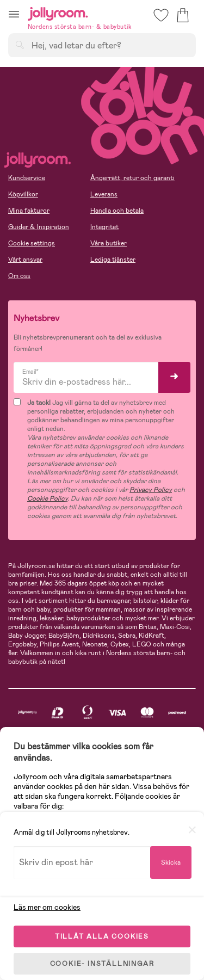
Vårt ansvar (25, 260)
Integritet (104, 227)
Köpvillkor (23, 194)
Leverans (104, 194)
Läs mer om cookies (47, 907)
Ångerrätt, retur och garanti (132, 178)
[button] (14, 14)
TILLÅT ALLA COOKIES (102, 936)
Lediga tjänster (113, 260)
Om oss (19, 276)
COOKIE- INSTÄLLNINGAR (102, 964)
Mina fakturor (29, 211)
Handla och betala (117, 211)
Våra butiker (109, 243)
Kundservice (27, 178)
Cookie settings (32, 243)
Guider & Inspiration (39, 227)
